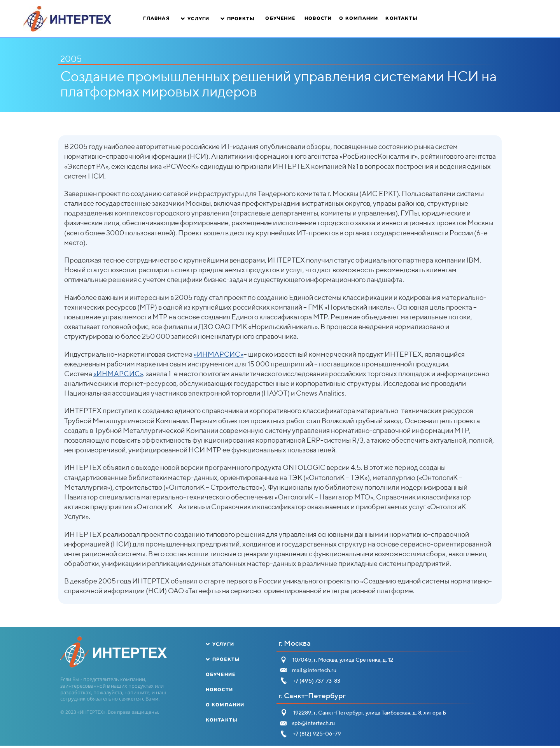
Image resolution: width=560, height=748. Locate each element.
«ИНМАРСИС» (219, 354)
